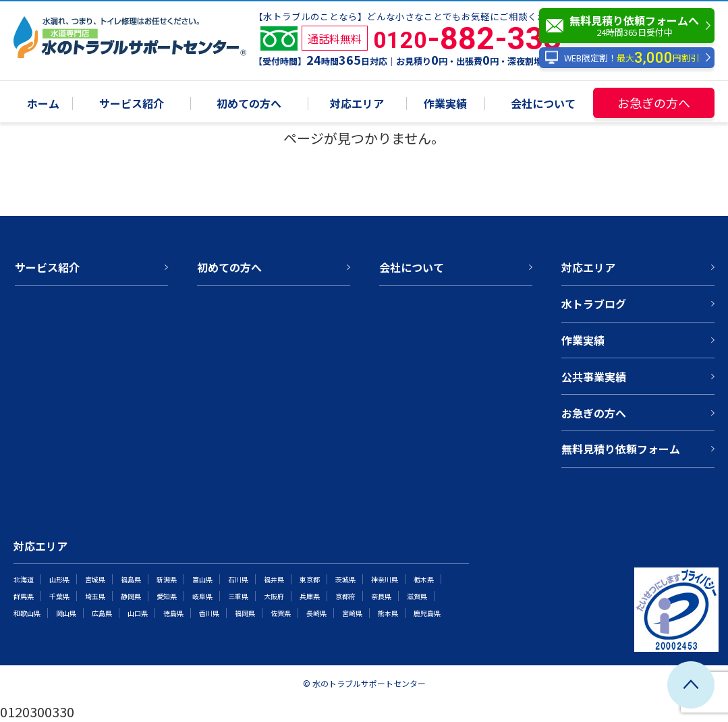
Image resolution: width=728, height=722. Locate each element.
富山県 (202, 579)
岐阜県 (202, 596)
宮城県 (95, 579)
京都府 (345, 596)
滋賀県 (417, 596)
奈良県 (381, 596)
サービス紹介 (132, 104)
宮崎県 (352, 613)
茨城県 (345, 579)
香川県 (209, 613)
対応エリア (357, 104)
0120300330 (37, 712)
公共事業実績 (594, 377)
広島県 (102, 613)
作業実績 (445, 104)
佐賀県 (281, 613)
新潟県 (167, 579)
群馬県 (24, 596)
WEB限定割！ (622, 58)
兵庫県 (310, 596)
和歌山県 (27, 613)
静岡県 (131, 596)
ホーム (43, 104)
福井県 (274, 579)
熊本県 (388, 613)
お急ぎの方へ (654, 103)
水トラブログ (594, 304)
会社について (543, 104)
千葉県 (59, 596)
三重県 (238, 596)
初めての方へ (249, 104)
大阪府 (274, 596)
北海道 (24, 579)
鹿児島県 (427, 613)
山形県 (59, 579)
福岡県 (245, 613)
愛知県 (167, 596)
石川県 (238, 579)
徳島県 (173, 613)
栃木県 (424, 579)
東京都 (310, 579)
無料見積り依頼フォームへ (630, 26)
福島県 (131, 579)
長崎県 (316, 613)
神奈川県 (385, 579)
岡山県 (66, 613)
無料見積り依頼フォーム (621, 449)
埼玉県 (95, 596)
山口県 (138, 613)
